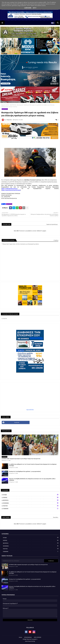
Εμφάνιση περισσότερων (52, 224)
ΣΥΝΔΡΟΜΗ (31, 509)
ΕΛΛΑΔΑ (31, 495)
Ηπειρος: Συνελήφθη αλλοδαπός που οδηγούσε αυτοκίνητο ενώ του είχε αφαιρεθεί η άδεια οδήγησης (32, 479)
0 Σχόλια (56, 240)
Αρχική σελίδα (5, 105)
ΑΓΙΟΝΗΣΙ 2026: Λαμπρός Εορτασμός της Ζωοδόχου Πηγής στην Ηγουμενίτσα (21, 459)
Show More (56, 517)
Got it (35, 8)
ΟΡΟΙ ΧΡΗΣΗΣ (38, 637)
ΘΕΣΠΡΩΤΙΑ (13, 105)
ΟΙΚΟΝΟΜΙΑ (31, 503)
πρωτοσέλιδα (30, 410)
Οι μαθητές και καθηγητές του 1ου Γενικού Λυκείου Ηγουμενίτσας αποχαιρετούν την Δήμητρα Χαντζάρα (33, 465)
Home (20, 637)
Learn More (28, 8)
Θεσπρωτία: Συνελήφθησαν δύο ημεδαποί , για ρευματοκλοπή (25, 471)
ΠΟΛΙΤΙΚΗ (31, 506)
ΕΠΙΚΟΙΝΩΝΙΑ (28, 637)
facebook (17, 422)
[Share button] (27, 208)
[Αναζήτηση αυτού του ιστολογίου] (23, 561)
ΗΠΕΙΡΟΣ (31, 497)
